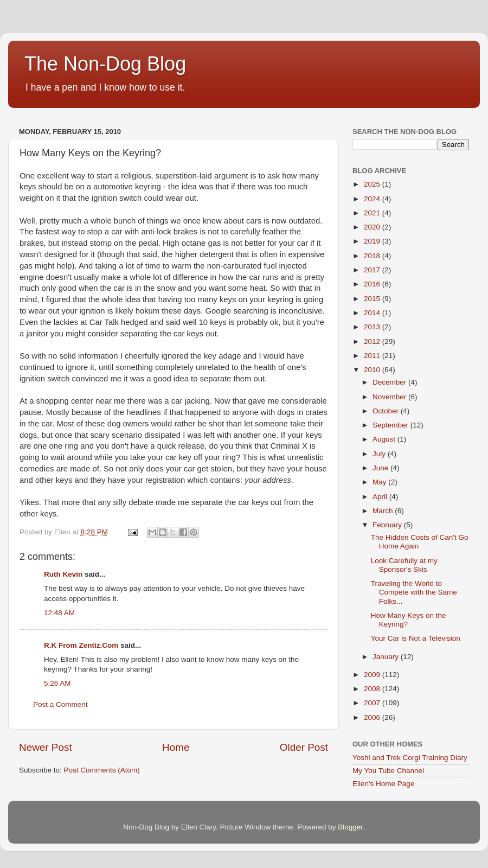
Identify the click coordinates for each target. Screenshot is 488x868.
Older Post (304, 747)
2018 (373, 256)
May (380, 482)
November (390, 397)
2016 (373, 284)
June (381, 468)
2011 (373, 356)
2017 (373, 270)
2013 (373, 327)
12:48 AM (59, 613)
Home (176, 747)
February (388, 525)
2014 (373, 313)
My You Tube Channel (388, 771)
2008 (373, 689)
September (391, 425)
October (387, 411)
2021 (373, 213)
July (380, 454)
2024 (373, 199)
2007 (373, 703)
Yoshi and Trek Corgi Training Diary (410, 758)
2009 (373, 675)
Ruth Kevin (63, 574)
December (390, 382)
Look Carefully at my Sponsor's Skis (404, 565)
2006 (373, 717)
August (385, 439)
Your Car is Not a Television (416, 638)
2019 (373, 241)
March (384, 511)
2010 (373, 370)
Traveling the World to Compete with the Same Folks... (414, 592)
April (381, 497)
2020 (373, 227)
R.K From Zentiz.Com (81, 645)
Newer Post (46, 747)
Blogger (350, 827)
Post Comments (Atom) (102, 770)
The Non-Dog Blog (105, 64)
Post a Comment (60, 704)
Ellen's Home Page (383, 784)
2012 (373, 342)
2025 (373, 184)
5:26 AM (57, 683)
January (387, 657)
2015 (373, 299)
